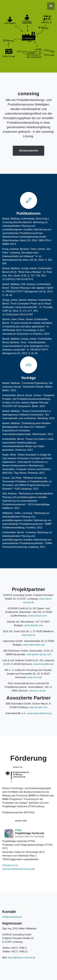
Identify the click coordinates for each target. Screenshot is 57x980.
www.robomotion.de (34, 645)
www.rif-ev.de (35, 677)
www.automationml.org (39, 713)
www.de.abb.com (38, 707)
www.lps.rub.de (37, 691)
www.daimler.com (34, 625)
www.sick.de (28, 635)
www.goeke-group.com (39, 654)
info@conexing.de (12, 917)
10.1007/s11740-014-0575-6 (18, 279)
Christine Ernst (10, 865)
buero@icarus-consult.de (22, 958)
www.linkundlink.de (43, 664)
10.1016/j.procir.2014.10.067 (18, 314)
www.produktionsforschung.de (18, 869)
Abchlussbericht (28, 151)
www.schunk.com (37, 616)
